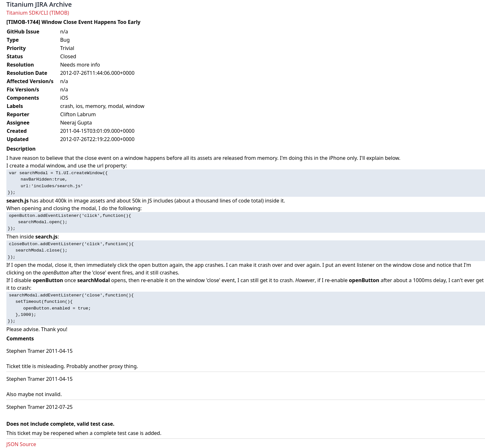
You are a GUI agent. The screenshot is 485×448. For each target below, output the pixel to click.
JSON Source (21, 444)
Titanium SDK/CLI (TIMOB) (38, 13)
